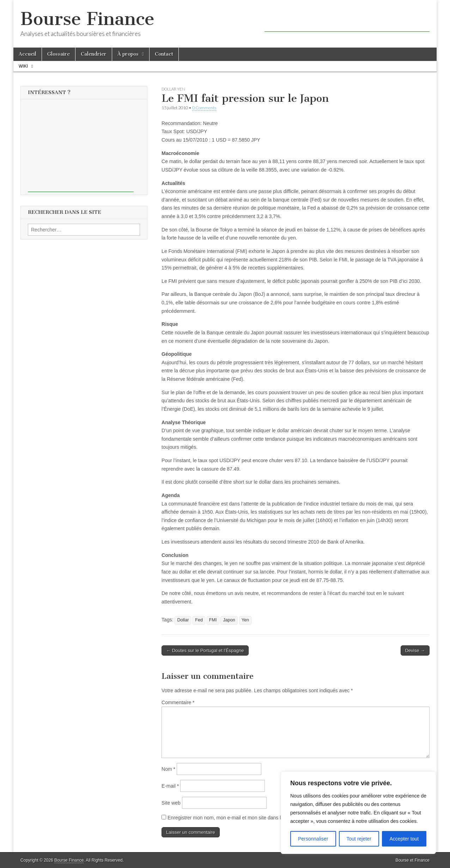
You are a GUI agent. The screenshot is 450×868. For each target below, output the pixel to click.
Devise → (415, 650)
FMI (213, 620)
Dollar (183, 620)
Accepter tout (404, 839)
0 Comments (204, 108)
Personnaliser (313, 839)
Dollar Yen (173, 89)
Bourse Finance (87, 19)
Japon (229, 620)
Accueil (28, 54)
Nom (168, 769)
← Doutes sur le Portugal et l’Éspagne (205, 650)
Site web (171, 803)
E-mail (170, 786)
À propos (128, 54)
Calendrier (94, 54)
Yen (245, 620)
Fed (199, 620)
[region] (358, 813)
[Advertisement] (347, 21)
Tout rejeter (359, 839)
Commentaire (178, 702)
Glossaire (59, 54)
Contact (164, 54)
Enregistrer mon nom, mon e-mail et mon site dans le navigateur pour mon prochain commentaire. (275, 818)
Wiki (23, 66)
